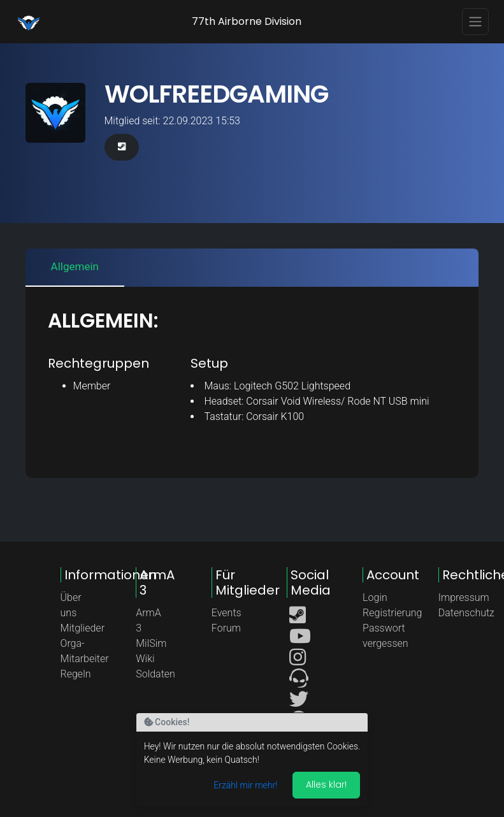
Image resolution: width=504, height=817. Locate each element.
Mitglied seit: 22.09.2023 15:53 (173, 121)
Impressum (464, 597)
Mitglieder (83, 628)
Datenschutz (466, 613)
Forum (226, 628)
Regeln (76, 674)
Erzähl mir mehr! (245, 785)
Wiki (145, 659)
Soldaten (155, 674)
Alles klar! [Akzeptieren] (326, 784)
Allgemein (75, 266)
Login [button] (375, 597)
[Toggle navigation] (475, 22)
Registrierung (392, 613)
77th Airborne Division (247, 21)
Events (227, 613)
